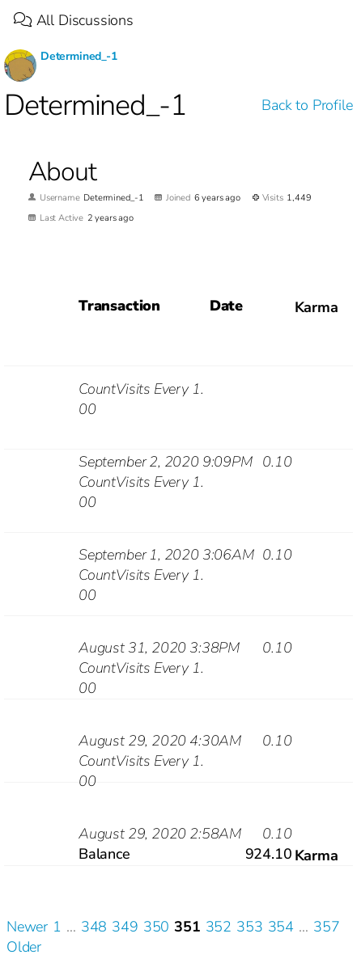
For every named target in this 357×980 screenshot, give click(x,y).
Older (24, 947)
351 (187, 927)
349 (125, 927)
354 (281, 927)
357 (326, 927)
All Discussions (74, 20)
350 (156, 927)
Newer (27, 927)
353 (249, 927)
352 (219, 927)
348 (94, 927)
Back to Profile (307, 105)
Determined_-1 (79, 56)
